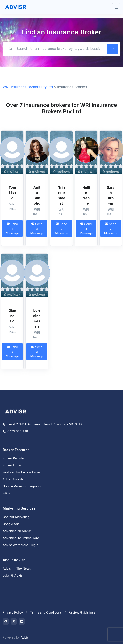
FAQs (6, 493)
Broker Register (14, 458)
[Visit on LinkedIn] (22, 621)
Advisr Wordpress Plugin (20, 545)
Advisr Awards (13, 479)
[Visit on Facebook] (6, 621)
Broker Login (12, 465)
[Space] (16, 411)
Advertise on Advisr (17, 531)
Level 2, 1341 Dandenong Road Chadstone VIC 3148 (42, 424)
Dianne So (12, 316)
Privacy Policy (13, 612)
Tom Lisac (12, 193)
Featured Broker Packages (22, 472)
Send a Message (12, 228)
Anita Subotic (37, 195)
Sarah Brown (111, 195)
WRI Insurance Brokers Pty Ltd (28, 87)
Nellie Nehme (86, 195)
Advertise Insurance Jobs (21, 538)
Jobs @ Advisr (13, 575)
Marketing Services (19, 508)
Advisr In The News (17, 568)
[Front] (16, 7)
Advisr (25, 637)
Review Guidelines (82, 612)
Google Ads (11, 524)
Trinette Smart (61, 195)
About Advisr (14, 560)
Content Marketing (16, 517)
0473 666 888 (15, 431)
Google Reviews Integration (22, 486)
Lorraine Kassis (37, 318)
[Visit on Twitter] (14, 621)
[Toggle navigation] (116, 7)
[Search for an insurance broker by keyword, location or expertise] (54, 49)
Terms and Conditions (46, 612)
